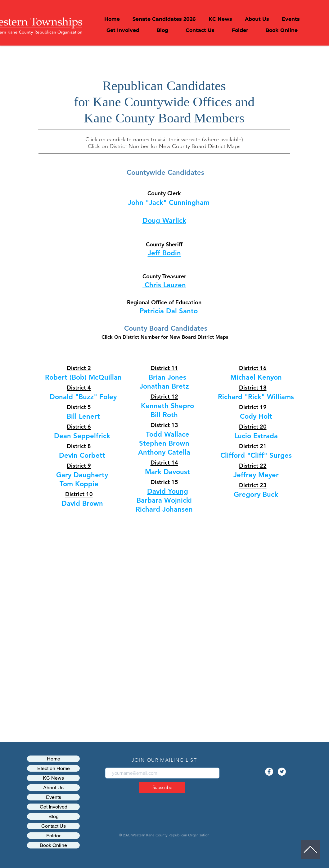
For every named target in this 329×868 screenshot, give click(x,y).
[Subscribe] (162, 787)
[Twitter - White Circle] (282, 772)
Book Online (53, 845)
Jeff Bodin (164, 253)
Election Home (54, 768)
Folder (53, 836)
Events (54, 797)
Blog (54, 816)
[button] (257, 19)
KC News (53, 778)
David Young (168, 491)
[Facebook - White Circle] (269, 772)
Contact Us (54, 826)
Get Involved (54, 807)
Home (54, 759)
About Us (53, 788)
